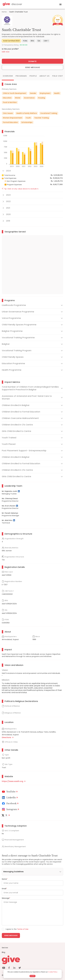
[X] (6, 815)
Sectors (5, 948)
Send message (11, 935)
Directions (8, 737)
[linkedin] (14, 968)
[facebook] (9, 968)
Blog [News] (4, 952)
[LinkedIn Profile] (19, 491)
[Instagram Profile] (11, 809)
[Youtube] (10, 792)
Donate (33, 61)
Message (6, 898)
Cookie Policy (53, 972)
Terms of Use (23, 929)
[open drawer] (60, 4)
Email (4, 889)
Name (5, 879)
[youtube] (4, 968)
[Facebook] (11, 803)
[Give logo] (32, 960)
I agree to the (17, 929)
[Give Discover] (12, 4)
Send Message (33, 67)
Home (4, 12)
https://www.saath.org (14, 781)
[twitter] (20, 968)
